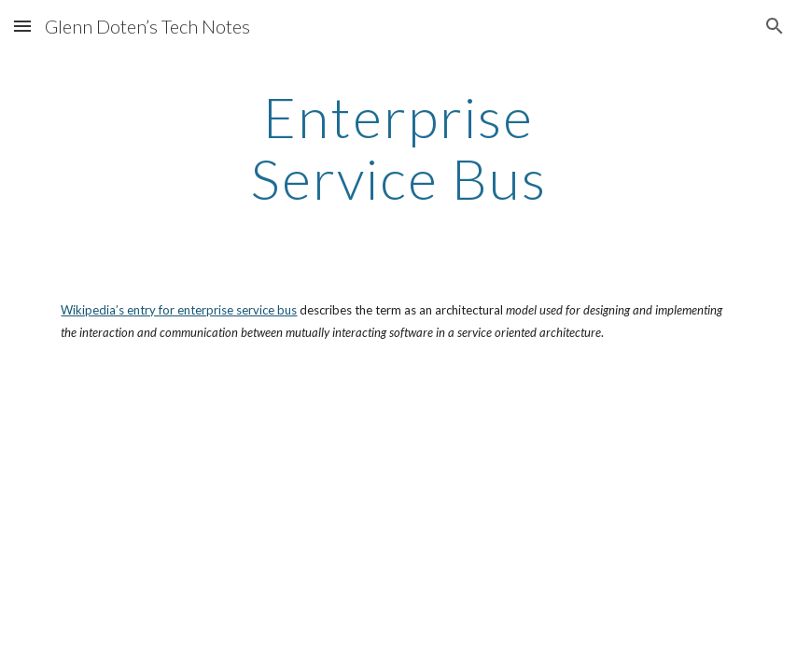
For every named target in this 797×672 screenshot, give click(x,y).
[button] (22, 26)
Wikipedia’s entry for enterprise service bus (179, 310)
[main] (398, 147)
